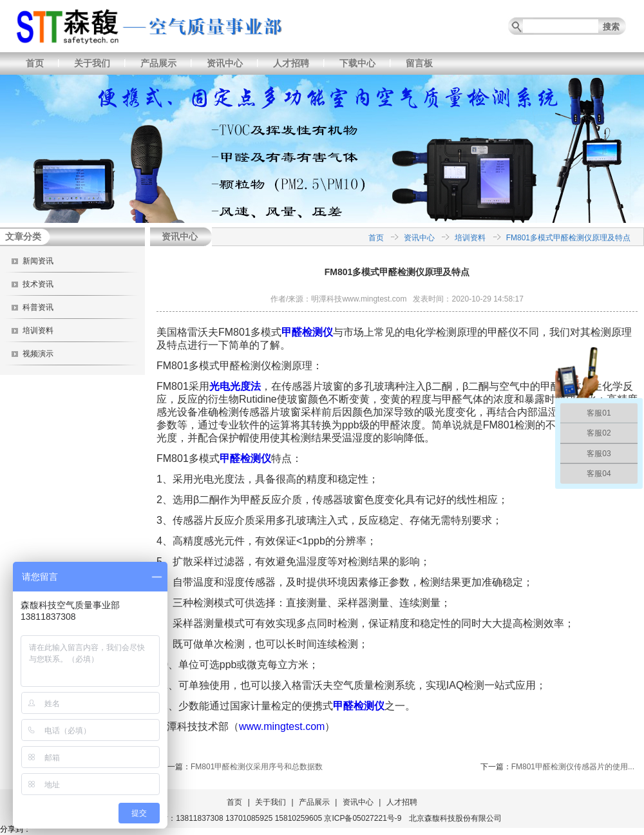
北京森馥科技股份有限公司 (455, 818)
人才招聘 (291, 63)
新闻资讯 (38, 261)
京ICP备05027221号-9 (363, 818)
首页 (35, 63)
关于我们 (92, 63)
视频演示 (38, 354)
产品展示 (158, 63)
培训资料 (38, 331)
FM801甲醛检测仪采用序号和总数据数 (257, 767)
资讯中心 (225, 63)
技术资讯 (38, 284)
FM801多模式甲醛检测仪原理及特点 (568, 238)
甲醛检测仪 (307, 332)
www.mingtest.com (282, 726)
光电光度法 (235, 386)
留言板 (419, 63)
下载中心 (357, 63)
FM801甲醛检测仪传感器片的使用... (573, 767)
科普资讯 (38, 307)
